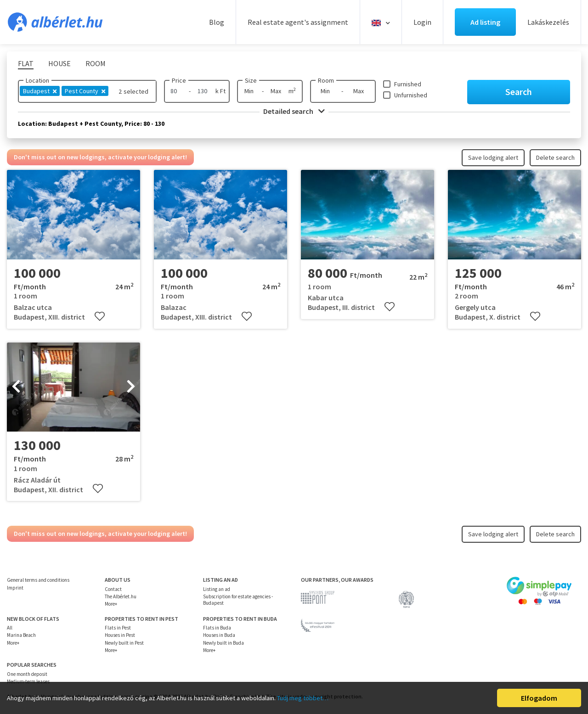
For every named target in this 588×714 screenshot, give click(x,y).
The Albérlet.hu (121, 596)
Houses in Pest (120, 635)
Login (422, 22)
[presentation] (16, 387)
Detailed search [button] (294, 111)
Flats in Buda (217, 628)
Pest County (85, 91)
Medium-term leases (28, 681)
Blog (217, 22)
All (10, 628)
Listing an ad (217, 589)
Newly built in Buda (223, 643)
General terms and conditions (38, 580)
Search (519, 92)
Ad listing (485, 22)
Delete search (555, 157)
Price (179, 80)
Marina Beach (21, 635)
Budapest (40, 91)
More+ (111, 604)
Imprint (15, 588)
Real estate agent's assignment (298, 22)
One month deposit (27, 674)
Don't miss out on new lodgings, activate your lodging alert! (100, 157)
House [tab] (59, 63)
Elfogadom (539, 698)
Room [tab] (96, 63)
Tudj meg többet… (303, 698)
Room (326, 80)
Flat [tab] (26, 63)
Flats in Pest (118, 628)
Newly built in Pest (124, 643)
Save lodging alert (493, 157)
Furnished (408, 84)
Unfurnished (411, 95)
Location (37, 80)
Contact (113, 589)
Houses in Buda (219, 635)
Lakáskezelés (548, 22)
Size (251, 80)
